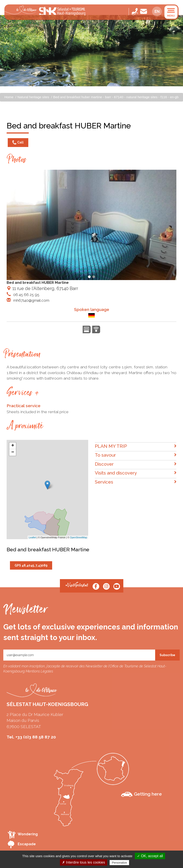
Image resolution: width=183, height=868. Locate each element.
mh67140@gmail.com (31, 300)
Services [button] (136, 482)
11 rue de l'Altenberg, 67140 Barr (42, 288)
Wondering (23, 835)
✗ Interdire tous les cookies (84, 862)
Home (9, 97)
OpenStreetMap (78, 537)
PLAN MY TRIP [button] (136, 446)
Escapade (22, 844)
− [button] (13, 452)
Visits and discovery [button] (136, 473)
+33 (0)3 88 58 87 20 (36, 737)
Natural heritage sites (33, 97)
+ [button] (13, 446)
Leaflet (32, 537)
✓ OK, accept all (150, 856)
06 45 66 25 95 (26, 295)
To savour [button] (136, 455)
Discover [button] (136, 464)
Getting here (141, 794)
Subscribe (167, 655)
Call (18, 143)
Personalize (119, 863)
